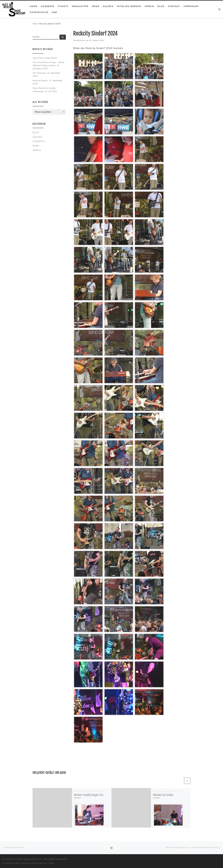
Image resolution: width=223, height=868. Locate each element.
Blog (36, 132)
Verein (37, 150)
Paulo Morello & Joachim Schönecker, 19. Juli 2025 (45, 90)
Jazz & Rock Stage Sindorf (45, 58)
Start (35, 24)
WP (18, 863)
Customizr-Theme (46, 863)
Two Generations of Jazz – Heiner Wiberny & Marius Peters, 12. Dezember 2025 (48, 65)
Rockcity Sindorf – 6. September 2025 (48, 82)
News (36, 146)
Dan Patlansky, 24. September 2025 (47, 74)
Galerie (37, 137)
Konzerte (39, 141)
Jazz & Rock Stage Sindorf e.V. (26, 859)
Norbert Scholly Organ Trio (89, 795)
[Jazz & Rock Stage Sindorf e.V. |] (14, 9)
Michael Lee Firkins (163, 795)
